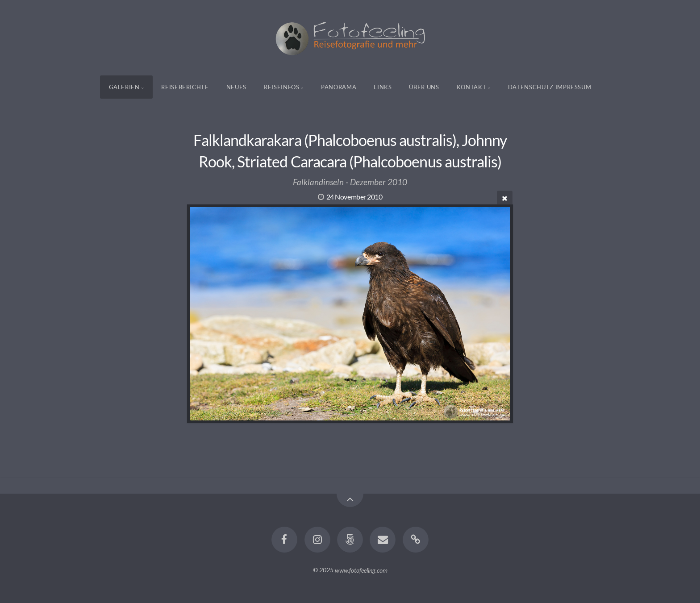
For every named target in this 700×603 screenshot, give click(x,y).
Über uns (424, 87)
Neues (236, 87)
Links (383, 87)
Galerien (124, 87)
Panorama (339, 87)
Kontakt (472, 87)
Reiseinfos (282, 87)
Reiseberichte (185, 87)
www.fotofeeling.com (361, 570)
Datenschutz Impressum (550, 87)
